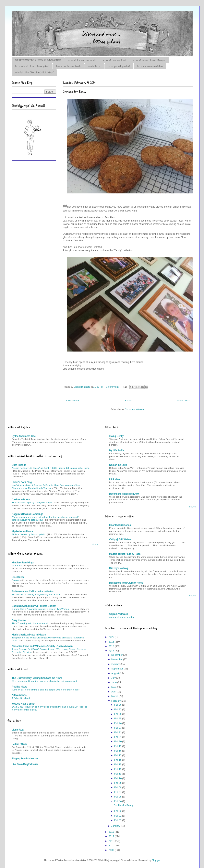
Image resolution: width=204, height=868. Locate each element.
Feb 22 (118, 732)
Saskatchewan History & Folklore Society (34, 606)
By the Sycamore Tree (24, 436)
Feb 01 (118, 820)
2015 (112, 646)
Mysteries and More (22, 531)
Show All (96, 544)
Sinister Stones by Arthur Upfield (29, 534)
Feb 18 (118, 751)
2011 (112, 841)
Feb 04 (118, 801)
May (114, 687)
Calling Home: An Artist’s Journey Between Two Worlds (41, 609)
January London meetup (122, 617)
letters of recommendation (150, 66)
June (114, 682)
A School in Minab (21, 698)
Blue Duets (18, 577)
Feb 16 (118, 760)
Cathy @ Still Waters (120, 539)
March (115, 696)
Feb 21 (118, 737)
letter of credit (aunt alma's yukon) (32, 66)
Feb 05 (118, 797)
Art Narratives (19, 695)
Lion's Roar (18, 730)
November (117, 659)
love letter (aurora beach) (69, 66)
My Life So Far (117, 450)
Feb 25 (118, 719)
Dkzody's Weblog (119, 568)
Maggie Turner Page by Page (125, 554)
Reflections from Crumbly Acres (126, 583)
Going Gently (116, 436)
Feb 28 (118, 705)
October (116, 664)
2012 (112, 836)
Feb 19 (118, 746)
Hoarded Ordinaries (120, 525)
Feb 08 (118, 787)
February (116, 701)
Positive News (19, 687)
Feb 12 (118, 769)
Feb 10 (118, 778)
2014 (112, 651)
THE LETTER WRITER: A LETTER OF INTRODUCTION (38, 60)
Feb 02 (118, 816)
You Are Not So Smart (23, 704)
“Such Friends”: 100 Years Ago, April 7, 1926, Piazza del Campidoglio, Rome (51, 468)
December (117, 655)
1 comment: (113, 387)
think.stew (114, 479)
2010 (112, 846)
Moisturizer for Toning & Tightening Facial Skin (36, 594)
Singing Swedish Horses (25, 759)
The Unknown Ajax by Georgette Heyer (32, 503)
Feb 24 (118, 723)
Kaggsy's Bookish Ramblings (27, 514)
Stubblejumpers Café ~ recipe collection (33, 591)
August (115, 673)
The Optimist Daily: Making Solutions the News (37, 678)
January (116, 826)
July (114, 678)
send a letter (95, 66)
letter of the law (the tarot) (82, 60)
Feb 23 (118, 728)
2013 (112, 832)
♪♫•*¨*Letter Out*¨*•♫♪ (71, 22)
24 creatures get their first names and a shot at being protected (44, 681)
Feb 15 (118, 765)
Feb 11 (118, 774)
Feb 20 (118, 742)
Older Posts (183, 401)
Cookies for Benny (74, 92)
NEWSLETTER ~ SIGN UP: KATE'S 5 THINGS (34, 72)
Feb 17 (118, 755)
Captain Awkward (118, 614)
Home (128, 401)
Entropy (16, 580)
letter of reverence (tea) (114, 60)
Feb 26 (118, 714)
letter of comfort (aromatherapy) (149, 60)
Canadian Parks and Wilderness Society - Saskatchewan (42, 646)
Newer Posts (72, 401)
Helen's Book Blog (22, 482)
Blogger (156, 860)
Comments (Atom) (135, 409)
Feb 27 (118, 710)
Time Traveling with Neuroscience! (30, 623)
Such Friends (19, 465)
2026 (112, 637)
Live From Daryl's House (25, 764)
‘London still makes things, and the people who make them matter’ (46, 690)
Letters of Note (20, 744)
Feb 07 (118, 792)
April (114, 692)
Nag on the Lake (118, 465)
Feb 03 (118, 811)
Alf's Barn (17, 566)
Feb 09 (118, 783)
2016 (112, 642)
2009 (112, 850)
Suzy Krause (19, 620)
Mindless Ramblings (23, 563)
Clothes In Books (21, 500)
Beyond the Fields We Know (124, 494)
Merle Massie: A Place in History (29, 635)
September (117, 669)
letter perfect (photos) (119, 66)
